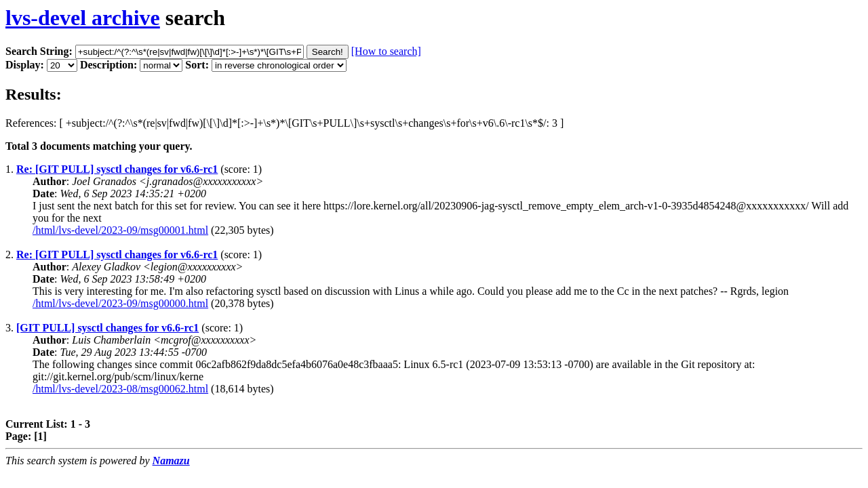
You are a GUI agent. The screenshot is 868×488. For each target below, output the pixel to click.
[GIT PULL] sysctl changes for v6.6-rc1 (107, 328)
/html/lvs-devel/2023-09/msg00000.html (120, 303)
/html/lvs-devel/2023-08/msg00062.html (120, 389)
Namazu (171, 461)
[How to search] (386, 51)
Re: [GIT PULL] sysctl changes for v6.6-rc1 (117, 169)
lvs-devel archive (83, 18)
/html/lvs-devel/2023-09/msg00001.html (120, 230)
